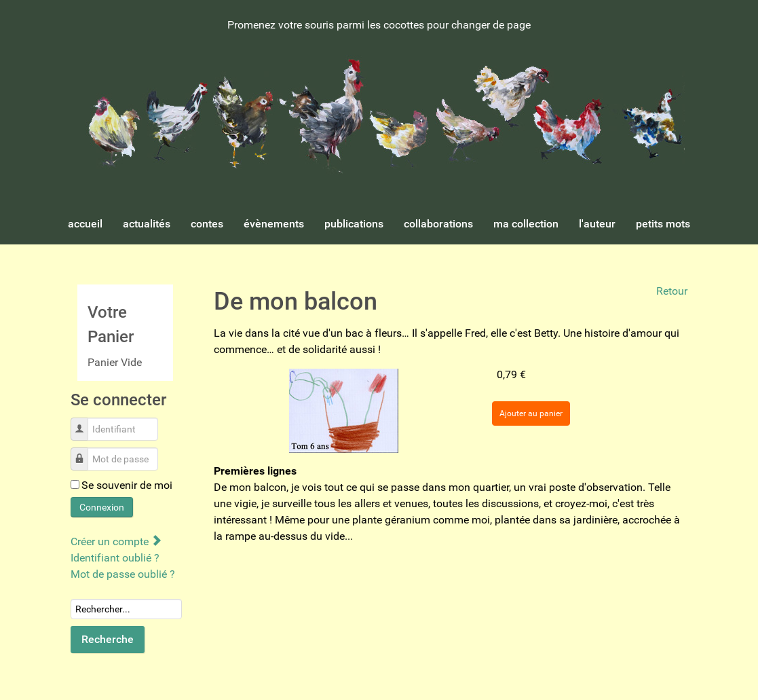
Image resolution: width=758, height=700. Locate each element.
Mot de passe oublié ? (123, 574)
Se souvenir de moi (127, 485)
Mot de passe (84, 452)
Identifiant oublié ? (115, 558)
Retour (672, 291)
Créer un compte (116, 541)
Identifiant (84, 422)
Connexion (102, 507)
